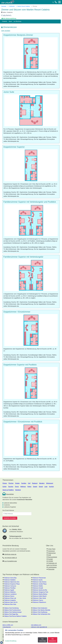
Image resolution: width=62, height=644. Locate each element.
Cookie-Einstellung (11, 641)
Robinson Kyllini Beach (40, 596)
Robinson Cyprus (38, 600)
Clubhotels (12, 6)
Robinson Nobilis (38, 586)
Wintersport (50, 483)
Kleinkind (18, 490)
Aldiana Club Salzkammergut (13, 612)
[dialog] (33, 636)
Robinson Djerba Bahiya (40, 594)
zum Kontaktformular (11, 561)
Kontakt (50, 559)
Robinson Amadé (38, 588)
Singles (17, 483)
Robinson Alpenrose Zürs (12, 582)
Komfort (51, 487)
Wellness (23, 487)
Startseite (4, 6)
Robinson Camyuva (10, 586)
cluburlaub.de (7, 627)
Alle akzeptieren (53, 640)
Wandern (42, 483)
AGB (49, 555)
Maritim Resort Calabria (24, 6)
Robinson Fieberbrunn (39, 602)
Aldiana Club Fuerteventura (12, 610)
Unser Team (52, 549)
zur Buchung (17, 21)
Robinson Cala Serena (39, 582)
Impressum (51, 551)
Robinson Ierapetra (10, 600)
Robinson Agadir (9, 590)
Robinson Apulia (38, 580)
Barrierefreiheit (53, 557)
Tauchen (11, 487)
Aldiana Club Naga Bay (11, 614)
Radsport (35, 483)
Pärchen (11, 483)
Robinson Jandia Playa (40, 584)
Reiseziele (51, 569)
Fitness (5, 483)
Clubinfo (5, 21)
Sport (10, 21)
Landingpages (52, 567)
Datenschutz (52, 553)
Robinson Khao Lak (10, 598)
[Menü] (59, 2)
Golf (29, 483)
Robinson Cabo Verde (39, 598)
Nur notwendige (42, 640)
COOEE (51, 561)
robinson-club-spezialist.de (39, 627)
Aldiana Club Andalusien (40, 608)
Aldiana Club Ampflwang (40, 612)
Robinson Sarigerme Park (40, 592)
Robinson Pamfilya (10, 588)
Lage (46, 487)
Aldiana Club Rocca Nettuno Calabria (15, 616)
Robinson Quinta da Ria (40, 590)
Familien (24, 483)
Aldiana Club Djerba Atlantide (41, 610)
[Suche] (53, 2)
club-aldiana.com (36, 625)
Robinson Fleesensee (39, 578)
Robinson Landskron (10, 594)
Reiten (29, 487)
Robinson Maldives (10, 592)
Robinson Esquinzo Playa (12, 584)
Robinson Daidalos (10, 580)
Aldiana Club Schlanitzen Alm (41, 614)
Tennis (17, 487)
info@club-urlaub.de (10, 554)
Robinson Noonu (9, 596)
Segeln (35, 487)
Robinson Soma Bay (10, 578)
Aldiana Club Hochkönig (11, 608)
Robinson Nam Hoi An (11, 602)
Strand (41, 487)
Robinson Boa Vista (10, 604)
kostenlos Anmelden (10, 518)
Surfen (5, 487)
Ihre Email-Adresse (8, 510)
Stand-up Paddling (8, 490)
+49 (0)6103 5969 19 (10, 558)
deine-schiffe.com (8, 625)
